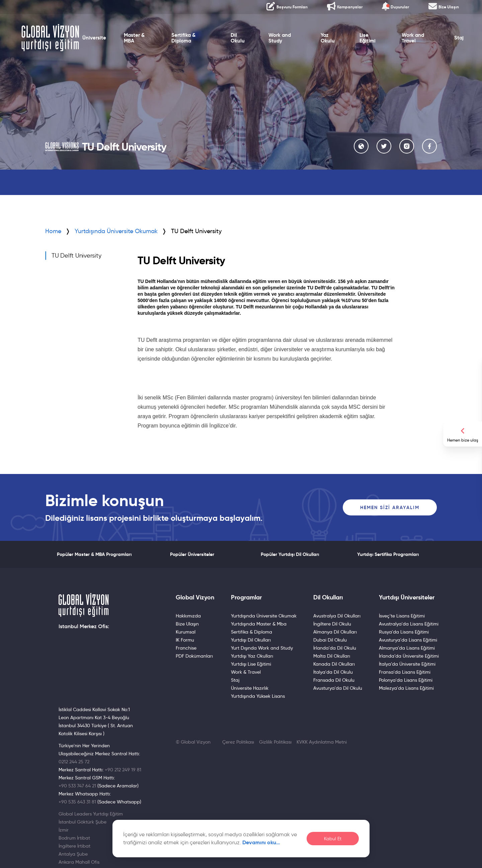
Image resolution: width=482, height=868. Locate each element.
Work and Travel (413, 38)
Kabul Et (333, 839)
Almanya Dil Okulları (335, 632)
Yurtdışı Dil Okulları (251, 640)
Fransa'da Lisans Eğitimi (405, 672)
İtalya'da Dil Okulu (333, 672)
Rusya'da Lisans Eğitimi (404, 632)
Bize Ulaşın (187, 624)
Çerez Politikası (238, 742)
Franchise (186, 648)
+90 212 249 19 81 (123, 770)
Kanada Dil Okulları (334, 664)
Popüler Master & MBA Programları (94, 554)
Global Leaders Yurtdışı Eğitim (91, 814)
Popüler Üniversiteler (192, 554)
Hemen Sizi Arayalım (390, 507)
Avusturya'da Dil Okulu (338, 688)
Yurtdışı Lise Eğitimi (251, 664)
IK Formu (185, 640)
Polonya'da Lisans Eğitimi (406, 680)
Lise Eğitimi (368, 38)
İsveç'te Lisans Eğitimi (402, 616)
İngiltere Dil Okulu (332, 624)
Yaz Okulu (328, 38)
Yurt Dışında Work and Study (262, 648)
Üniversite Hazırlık (250, 688)
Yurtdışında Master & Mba (259, 624)
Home (53, 231)
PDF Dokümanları (194, 656)
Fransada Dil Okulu (334, 680)
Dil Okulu (238, 38)
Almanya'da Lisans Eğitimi (407, 648)
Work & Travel (246, 672)
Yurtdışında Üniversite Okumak (116, 231)
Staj (459, 38)
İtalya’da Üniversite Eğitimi (407, 664)
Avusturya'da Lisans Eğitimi (408, 640)
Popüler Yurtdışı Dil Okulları (290, 554)
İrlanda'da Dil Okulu (335, 648)
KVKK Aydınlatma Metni (322, 742)
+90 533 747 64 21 (77, 786)
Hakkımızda (188, 616)
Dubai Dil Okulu (330, 640)
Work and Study (280, 38)
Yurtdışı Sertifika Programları (388, 554)
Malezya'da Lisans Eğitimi (406, 688)
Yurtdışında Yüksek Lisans (258, 696)
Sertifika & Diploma (183, 38)
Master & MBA (134, 38)
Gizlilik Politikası (275, 742)
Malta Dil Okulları (332, 656)
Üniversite (94, 38)
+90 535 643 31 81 (77, 802)
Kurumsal (186, 632)
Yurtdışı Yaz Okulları (252, 656)
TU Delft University (76, 256)
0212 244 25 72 (74, 762)
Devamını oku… (261, 842)
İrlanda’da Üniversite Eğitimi (409, 656)
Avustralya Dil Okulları (337, 616)
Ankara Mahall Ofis (79, 862)
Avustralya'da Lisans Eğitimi (409, 624)
